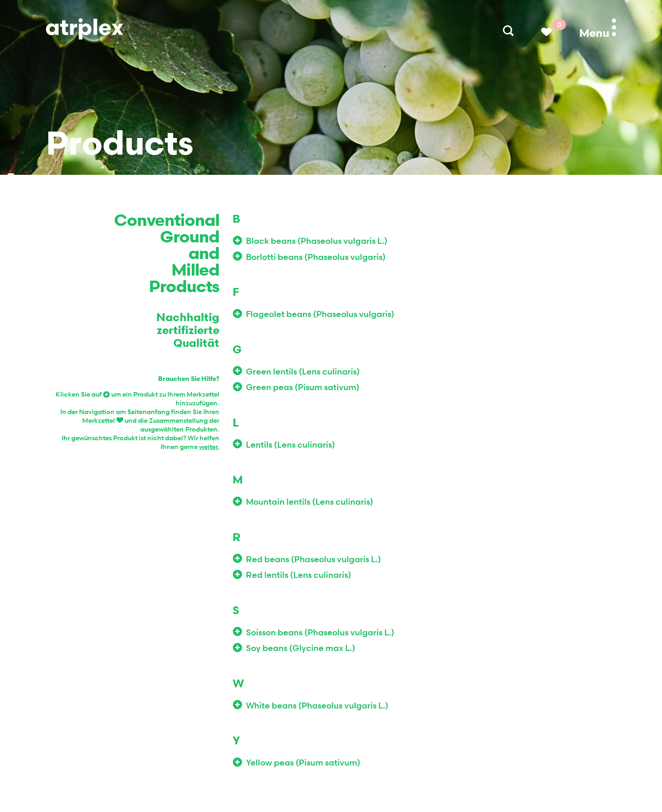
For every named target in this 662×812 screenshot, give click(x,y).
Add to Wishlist (239, 240)
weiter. (209, 446)
